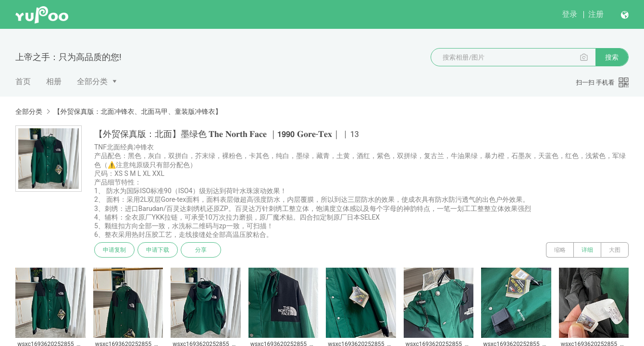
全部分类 (92, 81)
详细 (587, 250)
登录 (570, 14)
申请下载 (158, 250)
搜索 (612, 57)
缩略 (560, 250)
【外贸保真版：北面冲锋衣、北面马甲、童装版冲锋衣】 (137, 111)
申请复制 (114, 250)
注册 (596, 14)
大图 (615, 250)
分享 (201, 250)
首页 (23, 81)
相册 (54, 81)
